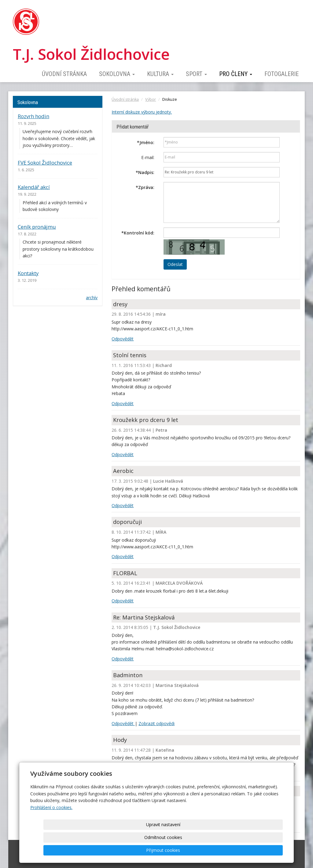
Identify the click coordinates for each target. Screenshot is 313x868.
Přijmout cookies (259, 850)
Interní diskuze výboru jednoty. (142, 112)
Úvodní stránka (64, 74)
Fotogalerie (282, 74)
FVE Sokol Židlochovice (45, 163)
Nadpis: (145, 172)
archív (92, 298)
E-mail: (148, 157)
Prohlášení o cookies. (51, 833)
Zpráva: (145, 187)
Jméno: (146, 142)
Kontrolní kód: (138, 233)
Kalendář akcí (34, 187)
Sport (196, 74)
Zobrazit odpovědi (156, 723)
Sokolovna (117, 74)
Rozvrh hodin (33, 116)
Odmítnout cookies (209, 850)
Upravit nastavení (159, 850)
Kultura (160, 74)
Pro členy (236, 74)
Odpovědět (123, 339)
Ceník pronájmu (37, 227)
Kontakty (28, 273)
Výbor (151, 99)
